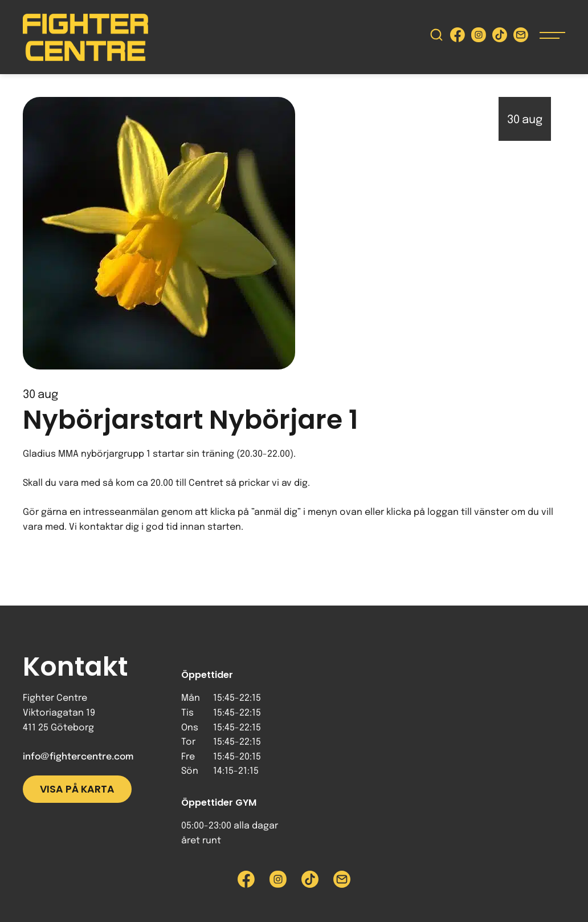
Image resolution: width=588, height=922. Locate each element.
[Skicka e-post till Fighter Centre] (521, 37)
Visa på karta (77, 789)
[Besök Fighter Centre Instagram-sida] (479, 37)
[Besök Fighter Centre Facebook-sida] (458, 37)
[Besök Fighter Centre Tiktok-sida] (500, 37)
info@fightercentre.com (78, 757)
